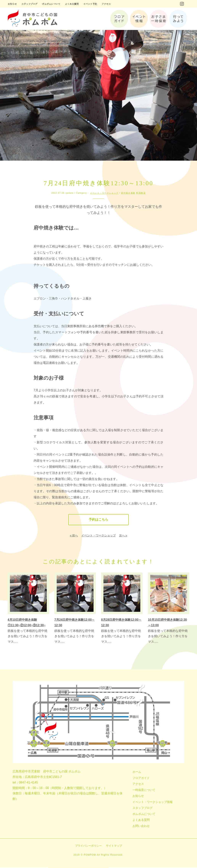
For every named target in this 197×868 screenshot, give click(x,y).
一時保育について (144, 790)
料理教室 (141, 193)
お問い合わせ (141, 826)
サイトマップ (114, 846)
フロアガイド (141, 778)
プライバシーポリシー (88, 846)
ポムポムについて (144, 814)
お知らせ (138, 796)
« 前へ (74, 536)
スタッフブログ (143, 808)
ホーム (137, 772)
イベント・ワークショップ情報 (153, 802)
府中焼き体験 (128, 193)
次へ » (123, 536)
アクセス (138, 784)
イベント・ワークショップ (104, 193)
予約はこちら (98, 520)
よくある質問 (141, 820)
